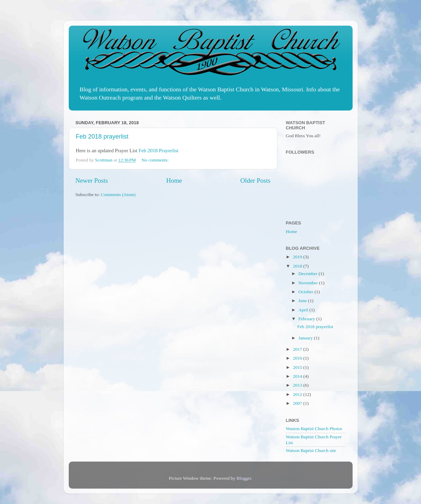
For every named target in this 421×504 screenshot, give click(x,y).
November (309, 283)
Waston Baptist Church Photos (314, 429)
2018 (298, 266)
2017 (298, 349)
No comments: (156, 160)
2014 (298, 376)
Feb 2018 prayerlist (102, 137)
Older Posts (255, 180)
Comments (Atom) (118, 195)
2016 (298, 358)
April (304, 310)
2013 (298, 385)
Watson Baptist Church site (311, 450)
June (303, 301)
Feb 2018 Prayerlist (158, 151)
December (309, 274)
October (307, 292)
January (306, 338)
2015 (298, 367)
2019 (298, 257)
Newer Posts (92, 180)
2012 (298, 394)
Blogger (244, 478)
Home (174, 180)
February (307, 319)
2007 (298, 403)
